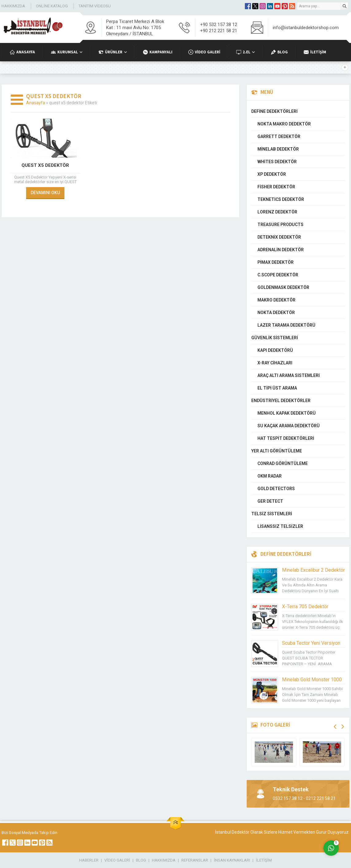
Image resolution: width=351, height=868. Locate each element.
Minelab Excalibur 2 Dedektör (313, 570)
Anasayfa (36, 103)
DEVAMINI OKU (45, 193)
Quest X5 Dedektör (45, 165)
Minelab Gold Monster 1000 (312, 680)
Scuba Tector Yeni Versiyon (311, 643)
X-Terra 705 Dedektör (305, 607)
